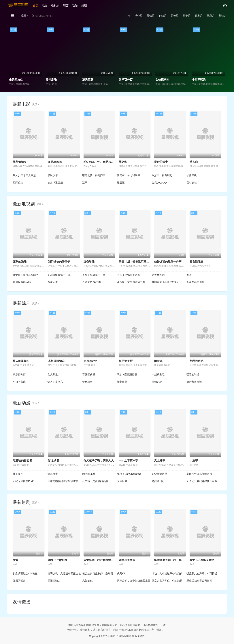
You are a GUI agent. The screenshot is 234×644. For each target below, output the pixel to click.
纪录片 (211, 16)
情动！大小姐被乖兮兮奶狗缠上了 (169, 573)
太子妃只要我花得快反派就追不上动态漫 (204, 481)
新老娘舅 (122, 382)
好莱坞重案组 (55, 183)
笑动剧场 (51, 80)
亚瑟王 (121, 183)
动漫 (75, 5)
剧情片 (223, 16)
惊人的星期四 (21, 361)
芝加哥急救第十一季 (59, 275)
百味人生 (53, 282)
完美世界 (122, 481)
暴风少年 (53, 175)
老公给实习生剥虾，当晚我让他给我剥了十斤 (100, 573)
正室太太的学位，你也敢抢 (167, 581)
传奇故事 (87, 382)
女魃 (16, 560)
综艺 (66, 5)
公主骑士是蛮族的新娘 (95, 481)
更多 (36, 104)
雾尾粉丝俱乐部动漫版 (199, 474)
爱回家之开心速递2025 (165, 282)
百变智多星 (89, 374)
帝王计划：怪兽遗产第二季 (135, 261)
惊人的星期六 (55, 382)
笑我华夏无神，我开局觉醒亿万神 (175, 560)
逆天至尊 (88, 80)
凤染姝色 (87, 581)
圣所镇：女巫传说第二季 (131, 282)
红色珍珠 (89, 261)
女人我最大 (54, 374)
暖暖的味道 (193, 374)
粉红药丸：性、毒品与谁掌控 (101, 162)
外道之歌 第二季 (92, 282)
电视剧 (55, 5)
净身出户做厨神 (58, 560)
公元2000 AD (159, 183)
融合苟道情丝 (127, 560)
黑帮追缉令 (20, 162)
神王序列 (18, 474)
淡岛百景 (53, 474)
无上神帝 (160, 460)
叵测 (189, 275)
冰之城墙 (54, 460)
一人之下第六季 (128, 460)
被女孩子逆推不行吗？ (26, 275)
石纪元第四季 (159, 474)
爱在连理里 (196, 261)
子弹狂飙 (192, 175)
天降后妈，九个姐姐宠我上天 (134, 581)
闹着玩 (158, 361)
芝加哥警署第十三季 (94, 275)
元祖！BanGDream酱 (129, 474)
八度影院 (140, 636)
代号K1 (121, 573)
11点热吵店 (91, 361)
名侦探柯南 (162, 80)
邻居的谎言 (19, 581)
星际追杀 (18, 183)
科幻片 (163, 16)
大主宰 (194, 460)
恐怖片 (175, 16)
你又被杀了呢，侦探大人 (99, 460)
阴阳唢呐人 (54, 581)
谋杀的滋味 (20, 261)
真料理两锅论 (56, 361)
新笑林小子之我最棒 (129, 175)
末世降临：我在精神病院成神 (101, 560)
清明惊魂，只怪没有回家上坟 (64, 573)
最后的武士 (161, 162)
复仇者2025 (55, 162)
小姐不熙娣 (199, 80)
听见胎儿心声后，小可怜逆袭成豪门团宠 (204, 573)
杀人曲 (194, 162)
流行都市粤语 (194, 382)
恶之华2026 (158, 275)
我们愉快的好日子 (59, 261)
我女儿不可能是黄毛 (202, 560)
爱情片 (151, 16)
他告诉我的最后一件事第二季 (172, 261)
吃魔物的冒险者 (22, 460)
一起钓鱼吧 (158, 374)
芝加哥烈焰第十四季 (129, 275)
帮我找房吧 (196, 361)
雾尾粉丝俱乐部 (22, 282)
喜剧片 (199, 16)
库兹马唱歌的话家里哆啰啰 (63, 481)
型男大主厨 (126, 361)
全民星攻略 (16, 80)
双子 (85, 183)
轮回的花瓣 (89, 474)
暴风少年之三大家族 (24, 175)
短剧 (84, 5)
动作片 (139, 16)
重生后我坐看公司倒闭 (199, 581)
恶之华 (123, 162)
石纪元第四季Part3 (23, 481)
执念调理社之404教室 (25, 573)
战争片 (187, 16)
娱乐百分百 (126, 80)
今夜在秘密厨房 (195, 282)
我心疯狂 (192, 183)
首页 (36, 5)
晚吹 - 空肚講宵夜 (127, 374)
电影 (45, 5)
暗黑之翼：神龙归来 (94, 175)
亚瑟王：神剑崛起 (162, 175)
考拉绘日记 (158, 481)
